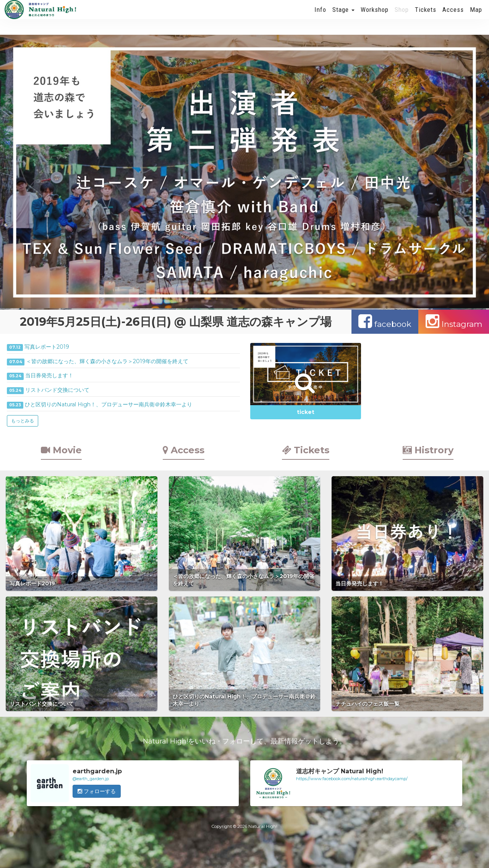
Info (320, 17)
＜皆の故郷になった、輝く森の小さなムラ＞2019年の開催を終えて (107, 361)
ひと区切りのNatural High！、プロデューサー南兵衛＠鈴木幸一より (108, 404)
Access (453, 17)
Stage (343, 17)
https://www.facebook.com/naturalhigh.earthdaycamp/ (352, 779)
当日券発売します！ (49, 375)
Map (476, 17)
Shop (402, 17)
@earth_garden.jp (91, 779)
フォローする (97, 791)
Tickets (426, 17)
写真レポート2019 (47, 347)
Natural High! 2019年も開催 (40, 17)
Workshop (375, 17)
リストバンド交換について (57, 390)
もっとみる (23, 421)
